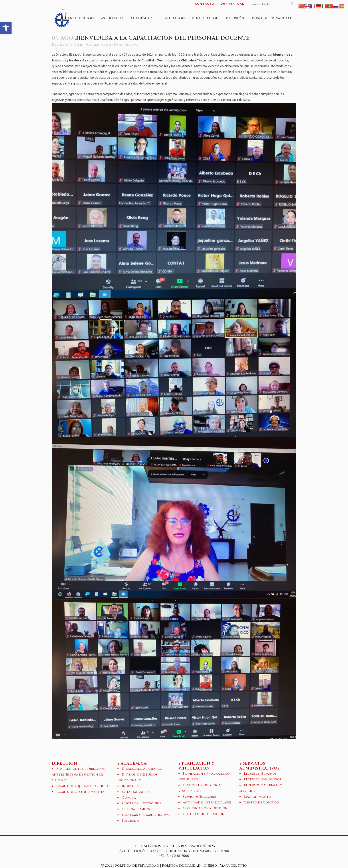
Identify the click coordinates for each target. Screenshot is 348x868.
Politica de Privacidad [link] (138, 866)
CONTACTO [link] (205, 4)
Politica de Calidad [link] (181, 866)
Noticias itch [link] (96, 45)
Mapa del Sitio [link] (233, 866)
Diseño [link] (210, 866)
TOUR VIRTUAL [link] (231, 4)
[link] (6, 28)
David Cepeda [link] (125, 45)
